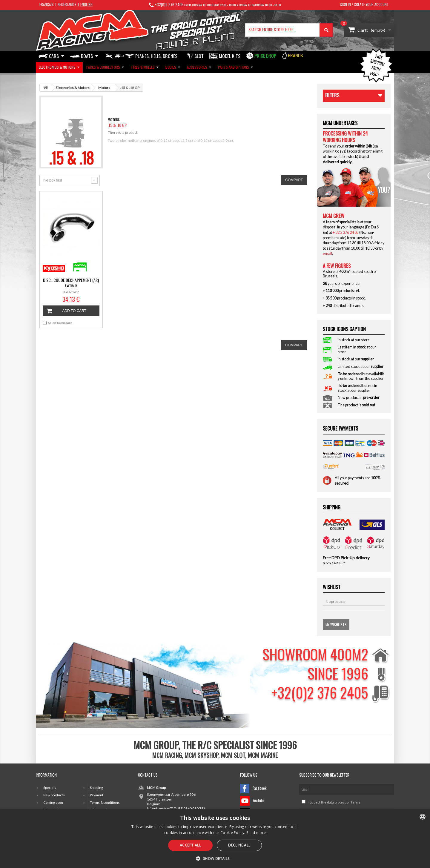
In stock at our (356, 359)
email (327, 254)
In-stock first (52, 180)
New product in (359, 398)
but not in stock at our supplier (357, 388)
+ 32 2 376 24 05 (346, 232)
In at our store (354, 340)
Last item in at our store (357, 349)
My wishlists (336, 625)
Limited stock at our (361, 367)
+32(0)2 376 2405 (169, 4)
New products (54, 795)
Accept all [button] (190, 845)
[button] (215, 858)
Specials (50, 788)
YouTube (252, 801)
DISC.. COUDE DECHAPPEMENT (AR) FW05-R (71, 283)
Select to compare (60, 323)
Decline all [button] (239, 845)
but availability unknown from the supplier (361, 376)
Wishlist (332, 587)
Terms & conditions (105, 802)
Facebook (253, 789)
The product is (356, 405)
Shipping (96, 788)
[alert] (215, 839)
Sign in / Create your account (364, 4)
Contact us (148, 775)
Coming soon (53, 802)
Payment (97, 795)
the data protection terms (341, 802)
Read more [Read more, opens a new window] (256, 833)
